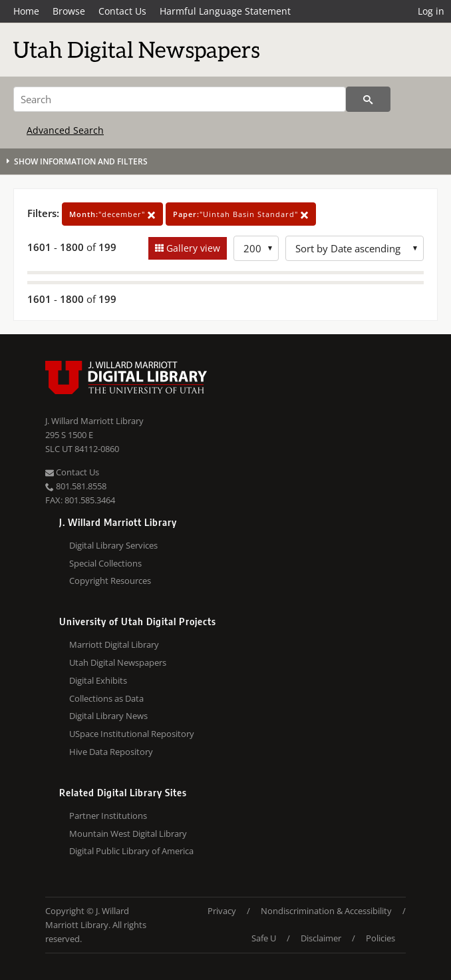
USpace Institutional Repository (132, 734)
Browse (69, 11)
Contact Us (122, 11)
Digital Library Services (113, 545)
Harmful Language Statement (225, 11)
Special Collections (105, 563)
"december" (112, 214)
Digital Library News (108, 716)
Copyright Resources (110, 581)
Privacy (222, 911)
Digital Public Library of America (131, 851)
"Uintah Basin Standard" (241, 214)
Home (26, 11)
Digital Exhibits (98, 680)
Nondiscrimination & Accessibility (326, 911)
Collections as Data (106, 698)
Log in (431, 11)
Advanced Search (65, 130)
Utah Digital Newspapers (118, 662)
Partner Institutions (108, 816)
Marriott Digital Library (114, 644)
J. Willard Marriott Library (94, 421)
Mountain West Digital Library (128, 834)
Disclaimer (321, 938)
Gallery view (192, 248)
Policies (380, 938)
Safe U (264, 938)
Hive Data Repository (111, 752)
